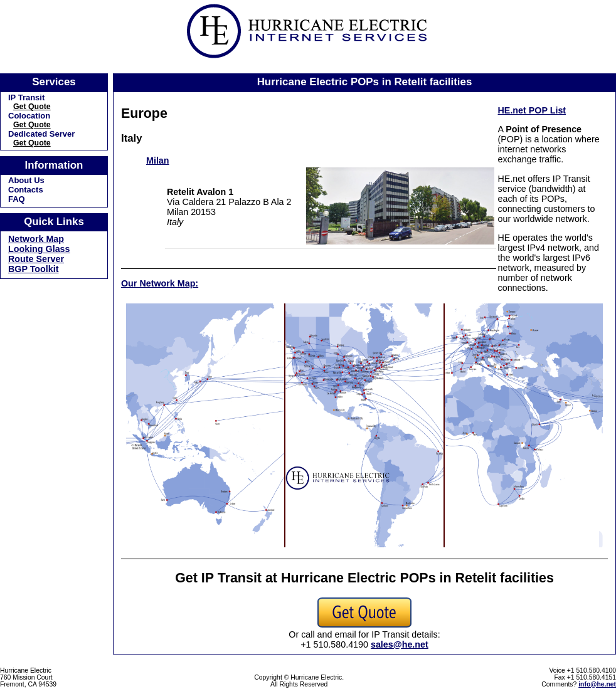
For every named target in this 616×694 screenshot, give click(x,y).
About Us (26, 180)
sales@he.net (400, 644)
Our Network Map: (160, 283)
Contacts (26, 190)
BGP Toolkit (34, 269)
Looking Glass (39, 249)
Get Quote (32, 107)
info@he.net (597, 684)
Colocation (29, 116)
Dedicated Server (41, 134)
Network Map (36, 239)
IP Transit (26, 97)
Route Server (36, 259)
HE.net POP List (532, 110)
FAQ (17, 199)
